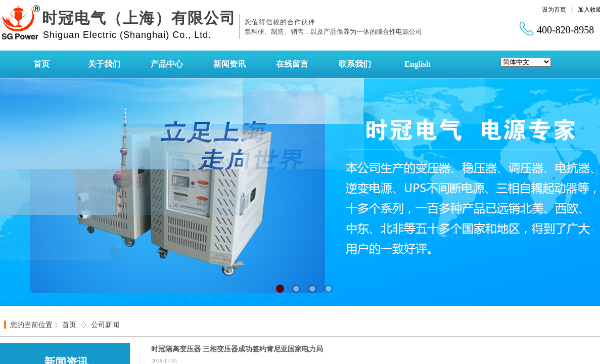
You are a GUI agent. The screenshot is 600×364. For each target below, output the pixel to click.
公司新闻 (105, 325)
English (418, 64)
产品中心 (167, 64)
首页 (41, 64)
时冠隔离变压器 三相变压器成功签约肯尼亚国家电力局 (237, 349)
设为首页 (554, 10)
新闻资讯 (229, 64)
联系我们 (355, 64)
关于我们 (104, 64)
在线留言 (292, 64)
